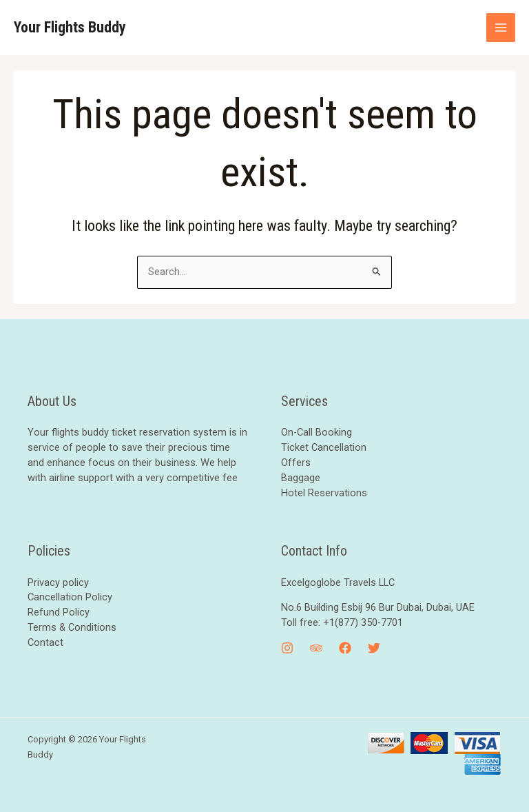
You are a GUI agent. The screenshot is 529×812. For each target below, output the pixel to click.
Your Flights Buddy (70, 27)
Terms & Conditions (72, 627)
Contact (45, 642)
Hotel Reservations (324, 493)
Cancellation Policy (70, 597)
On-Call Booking (317, 432)
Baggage (301, 478)
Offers (296, 463)
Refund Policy (59, 612)
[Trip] (316, 648)
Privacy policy (58, 582)
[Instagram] (287, 648)
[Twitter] (374, 648)
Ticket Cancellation (324, 447)
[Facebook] (345, 648)
